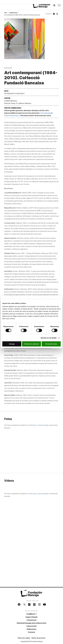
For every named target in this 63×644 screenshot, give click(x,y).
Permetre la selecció (31, 344)
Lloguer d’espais (31, 617)
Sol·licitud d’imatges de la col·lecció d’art (32, 623)
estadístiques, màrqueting (37, 425)
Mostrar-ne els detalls (49, 338)
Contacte (31, 632)
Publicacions (31, 629)
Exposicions (13, 13)
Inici (6, 13)
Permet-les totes (51, 344)
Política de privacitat (38, 638)
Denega (12, 344)
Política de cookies (24, 638)
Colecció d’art (32, 626)
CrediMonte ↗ (31, 614)
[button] (54, 5)
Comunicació (31, 620)
